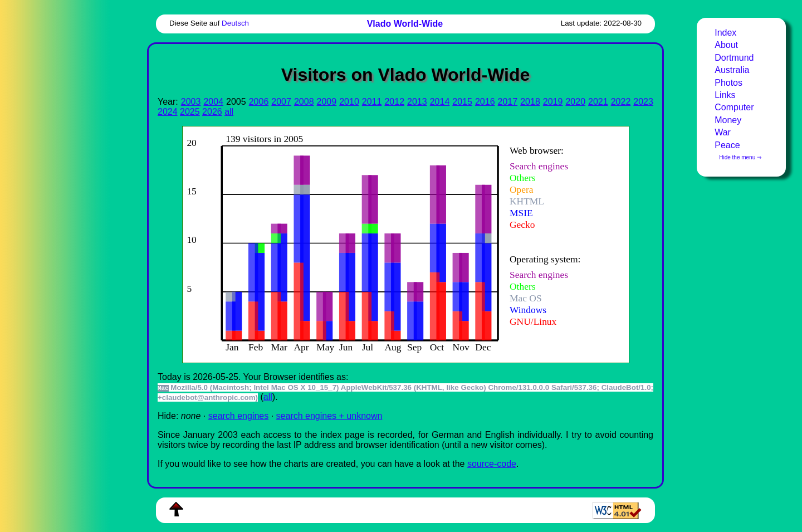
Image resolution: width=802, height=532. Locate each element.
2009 (327, 102)
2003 (191, 102)
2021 (598, 102)
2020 (575, 102)
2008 (304, 102)
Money (728, 120)
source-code (492, 464)
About (726, 45)
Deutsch (235, 23)
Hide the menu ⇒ (740, 157)
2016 (485, 102)
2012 (394, 102)
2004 (213, 102)
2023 (643, 102)
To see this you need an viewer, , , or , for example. (397, 243)
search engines (239, 416)
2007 (281, 102)
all (229, 112)
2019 (553, 102)
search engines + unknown (329, 416)
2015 (462, 102)
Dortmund (734, 58)
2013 (417, 102)
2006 (259, 102)
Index (725, 33)
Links (725, 95)
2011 (372, 102)
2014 (440, 102)
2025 (190, 112)
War (723, 132)
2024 (168, 112)
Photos (728, 83)
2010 (349, 102)
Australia (732, 70)
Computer (734, 107)
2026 (212, 112)
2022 (621, 102)
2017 (508, 102)
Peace (727, 145)
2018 (530, 102)
